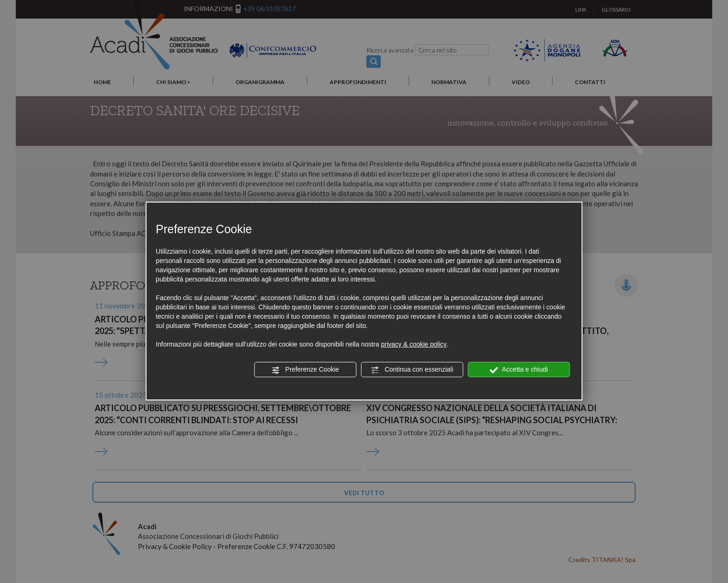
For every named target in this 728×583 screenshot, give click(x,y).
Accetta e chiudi (519, 370)
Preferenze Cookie (305, 370)
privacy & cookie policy (414, 344)
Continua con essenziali (412, 370)
